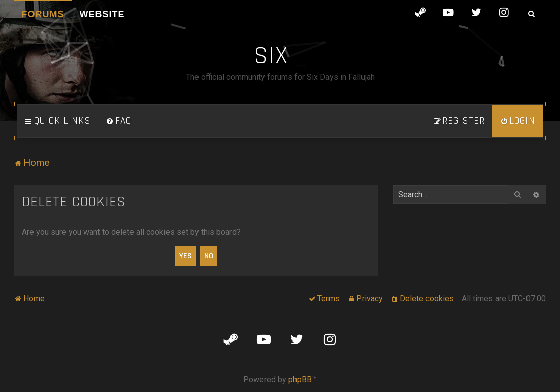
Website (102, 14)
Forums (43, 14)
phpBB (300, 380)
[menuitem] (119, 121)
